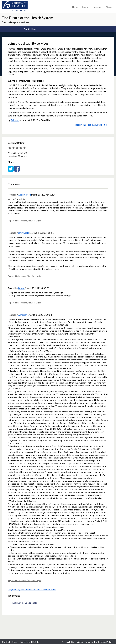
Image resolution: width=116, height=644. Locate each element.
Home (75, 7)
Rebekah (15, 120)
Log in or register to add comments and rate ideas (32, 589)
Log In (85, 7)
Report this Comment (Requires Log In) (25, 221)
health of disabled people (25, 603)
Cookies (89, 642)
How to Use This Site (29, 642)
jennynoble (24, 233)
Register (97, 7)
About (109, 7)
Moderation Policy (103, 642)
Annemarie (23, 315)
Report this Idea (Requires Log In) (92, 125)
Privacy (80, 642)
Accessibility (68, 642)
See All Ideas (30, 29)
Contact (6, 642)
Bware (21, 288)
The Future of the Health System (28, 18)
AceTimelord (24, 195)
